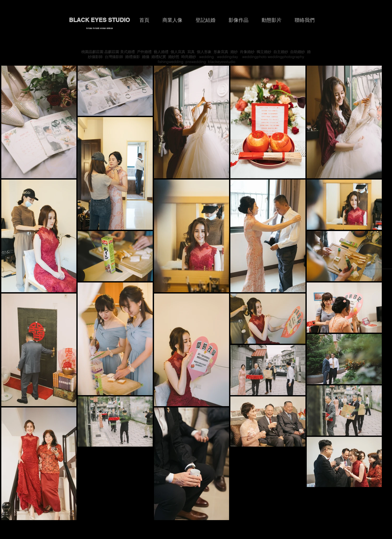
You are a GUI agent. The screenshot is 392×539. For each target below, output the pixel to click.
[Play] (359, 269)
